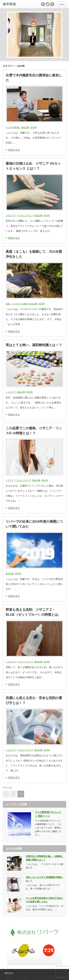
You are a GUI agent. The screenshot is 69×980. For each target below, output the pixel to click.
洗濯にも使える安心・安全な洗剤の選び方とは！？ (34, 700)
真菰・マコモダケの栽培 (17, 304)
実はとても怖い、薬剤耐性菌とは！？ (34, 345)
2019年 (33, 127)
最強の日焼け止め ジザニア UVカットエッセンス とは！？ (33, 166)
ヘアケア (10, 480)
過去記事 (25, 127)
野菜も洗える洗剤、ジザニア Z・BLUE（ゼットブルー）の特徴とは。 (33, 612)
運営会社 (9, 973)
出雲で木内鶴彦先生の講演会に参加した (34, 78)
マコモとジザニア (25, 215)
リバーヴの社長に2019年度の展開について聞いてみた (34, 524)
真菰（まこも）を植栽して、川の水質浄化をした (34, 254)
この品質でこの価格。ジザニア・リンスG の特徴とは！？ (34, 431)
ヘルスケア (11, 392)
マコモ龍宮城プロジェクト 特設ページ (48, 814)
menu (62, 4)
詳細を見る (14, 150)
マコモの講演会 (13, 127)
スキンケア (11, 215)
